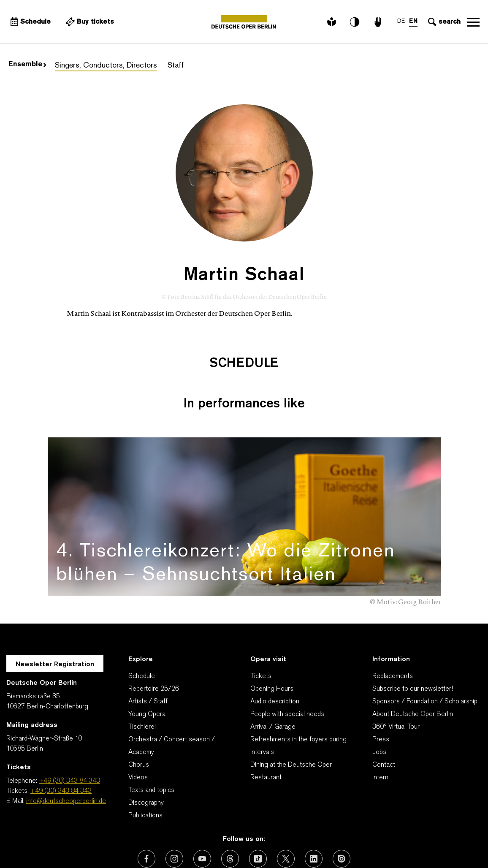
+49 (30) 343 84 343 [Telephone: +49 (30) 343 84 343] (69, 728)
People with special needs (287, 662)
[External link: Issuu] (342, 806)
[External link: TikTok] (258, 806)
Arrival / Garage (273, 674)
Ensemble (27, 65)
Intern (380, 725)
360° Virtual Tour (396, 674)
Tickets (261, 624)
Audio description (275, 649)
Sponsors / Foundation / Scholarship (425, 649)
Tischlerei (142, 674)
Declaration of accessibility (308, 841)
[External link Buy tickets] (89, 22)
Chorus (139, 712)
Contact (384, 712)
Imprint (243, 841)
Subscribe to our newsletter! (413, 636)
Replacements (393, 624)
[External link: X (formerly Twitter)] (286, 806)
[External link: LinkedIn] (314, 806)
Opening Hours (272, 636)
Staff (176, 66)
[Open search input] (443, 22)
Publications (145, 763)
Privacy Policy (201, 841)
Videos (138, 725)
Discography (146, 750)
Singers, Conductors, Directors (106, 66)
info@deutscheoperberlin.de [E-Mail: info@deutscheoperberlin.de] (66, 749)
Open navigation (473, 22)
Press (381, 687)
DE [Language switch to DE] (401, 21)
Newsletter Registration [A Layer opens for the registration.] (55, 612)
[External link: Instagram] (174, 806)
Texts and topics (151, 738)
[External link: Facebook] (146, 806)
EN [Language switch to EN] (413, 21)
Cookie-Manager (387, 841)
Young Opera (147, 662)
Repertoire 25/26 (154, 636)
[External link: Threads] (230, 806)
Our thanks (92, 841)
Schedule (142, 624)
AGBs (127, 841)
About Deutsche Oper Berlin (413, 662)
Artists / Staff (148, 649)
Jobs (379, 700)
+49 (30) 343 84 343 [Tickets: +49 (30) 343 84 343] (61, 738)
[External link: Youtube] (202, 806)
